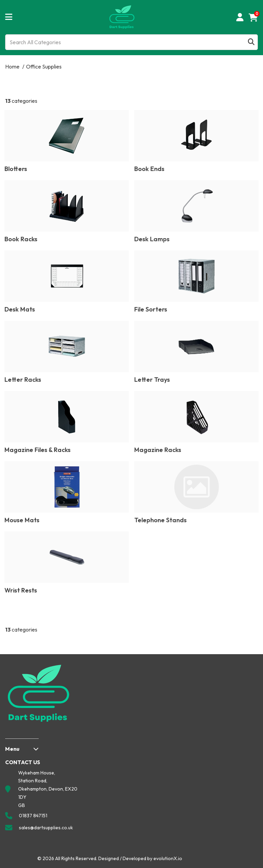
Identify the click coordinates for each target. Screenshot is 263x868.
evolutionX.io (168, 858)
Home (12, 66)
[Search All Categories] (131, 42)
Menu (12, 749)
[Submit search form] (251, 42)
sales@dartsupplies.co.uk (46, 828)
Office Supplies (44, 66)
